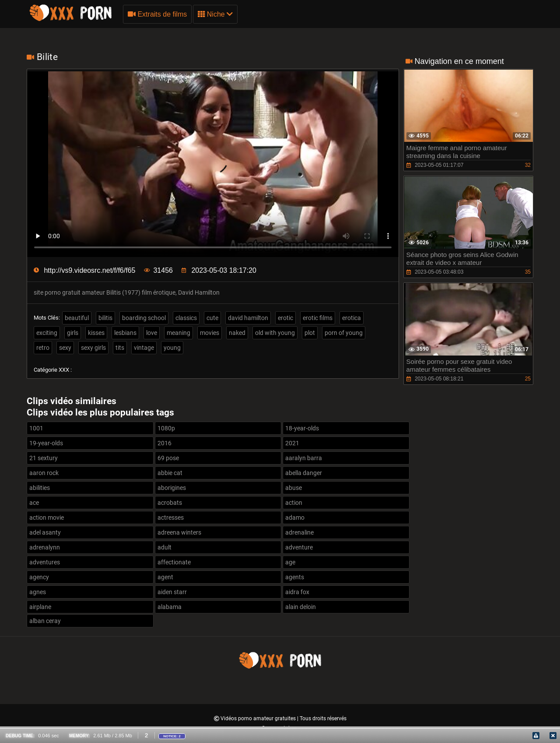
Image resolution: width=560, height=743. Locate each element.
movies (210, 333)
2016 (164, 443)
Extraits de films (157, 14)
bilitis (105, 318)
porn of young (344, 333)
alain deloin (301, 607)
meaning (178, 333)
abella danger (304, 473)
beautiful (77, 318)
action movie (47, 518)
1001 (36, 428)
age (290, 562)
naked (237, 333)
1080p (166, 428)
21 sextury (44, 458)
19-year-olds (46, 443)
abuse (294, 488)
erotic (285, 318)
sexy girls (93, 348)
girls (73, 333)
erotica (352, 318)
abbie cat (170, 473)
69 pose (168, 458)
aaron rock (44, 473)
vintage (144, 348)
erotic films (318, 318)
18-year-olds (302, 428)
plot (310, 333)
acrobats (170, 503)
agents (295, 577)
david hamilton (248, 318)
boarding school (144, 318)
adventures (45, 562)
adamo (295, 518)
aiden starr (172, 592)
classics (186, 318)
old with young (275, 333)
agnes (38, 592)
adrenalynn (45, 547)
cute (212, 318)
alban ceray (45, 621)
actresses (171, 518)
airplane (40, 607)
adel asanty (45, 532)
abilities (40, 488)
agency (39, 577)
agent (165, 577)
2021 (292, 443)
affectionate (174, 562)
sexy (65, 348)
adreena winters (179, 532)
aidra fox (297, 592)
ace (34, 503)
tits (120, 348)
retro (43, 348)
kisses (96, 333)
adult (164, 547)
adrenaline (299, 532)
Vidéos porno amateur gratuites (259, 718)
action (294, 503)
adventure (299, 547)
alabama (170, 607)
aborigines (172, 488)
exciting (47, 333)
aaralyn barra (304, 458)
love (152, 333)
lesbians (125, 333)
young (172, 348)
